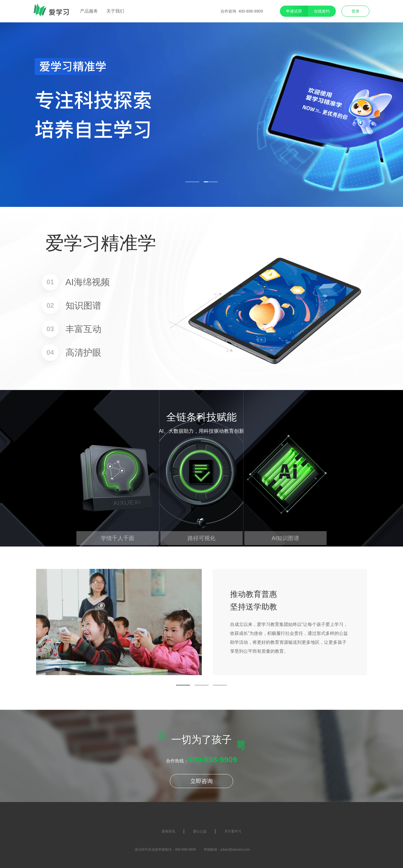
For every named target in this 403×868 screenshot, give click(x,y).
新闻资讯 (168, 831)
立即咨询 (201, 781)
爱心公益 (200, 831)
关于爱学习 (233, 831)
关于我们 (115, 11)
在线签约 (322, 11)
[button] (192, 182)
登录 (355, 11)
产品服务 (89, 11)
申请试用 (294, 11)
